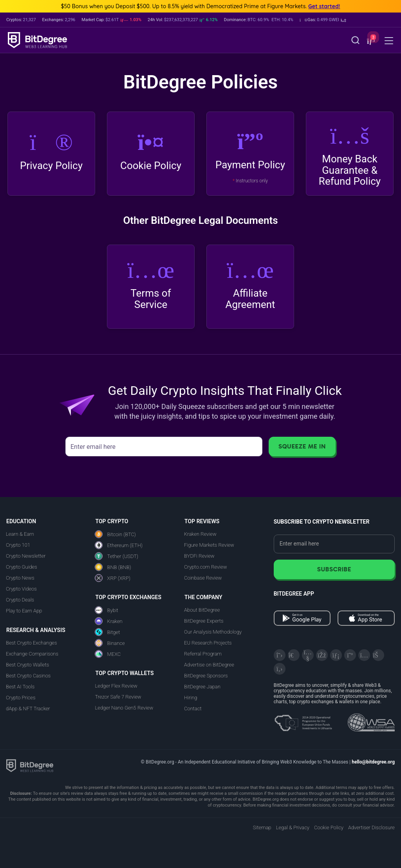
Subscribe (334, 569)
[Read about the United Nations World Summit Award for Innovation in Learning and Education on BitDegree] (371, 720)
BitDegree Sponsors (206, 676)
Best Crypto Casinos (28, 676)
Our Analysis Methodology (213, 632)
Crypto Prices (21, 698)
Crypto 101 (18, 545)
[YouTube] (308, 655)
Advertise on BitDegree (209, 665)
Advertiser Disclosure (371, 827)
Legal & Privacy (293, 827)
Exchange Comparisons (32, 654)
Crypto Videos (21, 589)
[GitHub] (280, 669)
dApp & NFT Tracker (28, 709)
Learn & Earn (20, 534)
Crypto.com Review (205, 567)
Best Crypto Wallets (27, 665)
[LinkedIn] (336, 655)
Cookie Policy (329, 827)
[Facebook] (322, 655)
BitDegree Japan (202, 687)
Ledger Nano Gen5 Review (124, 708)
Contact (193, 709)
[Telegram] (294, 655)
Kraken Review (200, 534)
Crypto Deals (20, 600)
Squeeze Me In (302, 446)
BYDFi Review (199, 556)
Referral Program (203, 654)
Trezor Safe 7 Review (118, 697)
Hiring (191, 698)
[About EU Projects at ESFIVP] (303, 720)
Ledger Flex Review (116, 686)
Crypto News (20, 578)
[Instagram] (364, 655)
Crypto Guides (22, 567)
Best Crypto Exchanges (32, 643)
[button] (323, 20)
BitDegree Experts (204, 621)
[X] (280, 655)
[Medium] (350, 655)
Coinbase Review (203, 578)
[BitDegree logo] (30, 765)
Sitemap (262, 827)
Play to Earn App (24, 611)
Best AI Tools (20, 687)
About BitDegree (202, 610)
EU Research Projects (208, 643)
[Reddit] (378, 655)
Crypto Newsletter (26, 556)
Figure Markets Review (209, 545)
